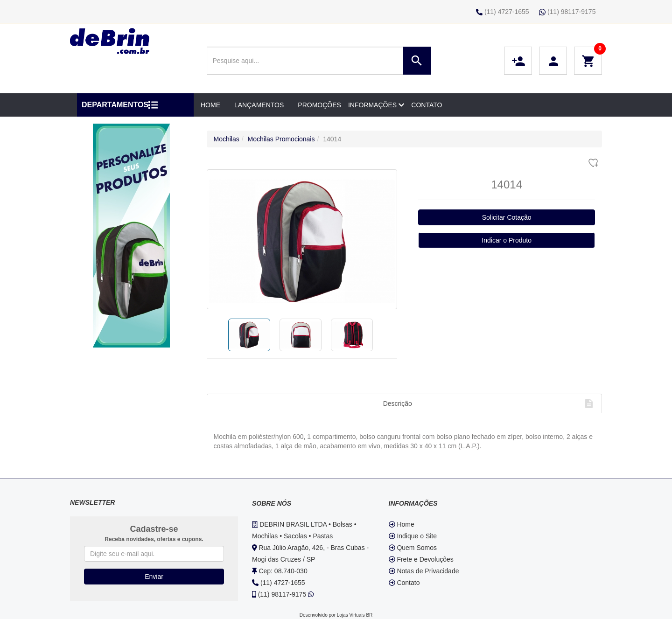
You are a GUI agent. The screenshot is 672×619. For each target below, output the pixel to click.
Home (402, 524)
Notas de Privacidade (424, 571)
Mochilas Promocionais (281, 139)
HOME (210, 105)
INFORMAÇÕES (376, 105)
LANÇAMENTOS (259, 105)
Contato (404, 583)
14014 (332, 139)
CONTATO (427, 105)
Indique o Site (413, 536)
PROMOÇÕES (319, 105)
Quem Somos (413, 548)
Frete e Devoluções (421, 559)
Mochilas (227, 139)
